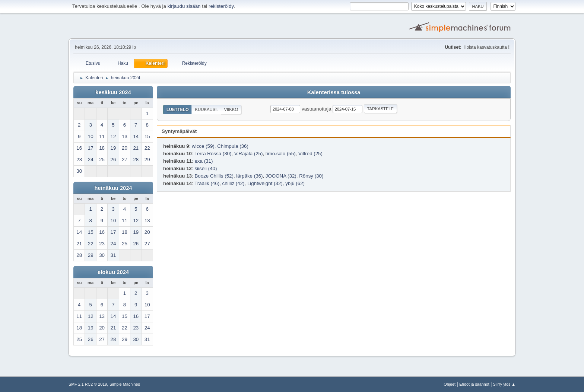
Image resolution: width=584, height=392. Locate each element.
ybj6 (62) (295, 183)
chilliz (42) (234, 183)
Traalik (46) (207, 183)
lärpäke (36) (249, 176)
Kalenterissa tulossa (334, 92)
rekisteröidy (221, 6)
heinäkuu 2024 (113, 188)
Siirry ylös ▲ (504, 384)
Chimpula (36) (233, 146)
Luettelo (178, 109)
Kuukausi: (207, 109)
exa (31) (204, 161)
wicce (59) (203, 146)
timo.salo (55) (281, 154)
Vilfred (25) (310, 154)
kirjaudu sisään (184, 6)
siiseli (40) (206, 168)
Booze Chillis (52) (214, 176)
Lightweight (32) (265, 183)
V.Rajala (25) (249, 154)
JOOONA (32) (281, 176)
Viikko (231, 109)
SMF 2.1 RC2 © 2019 (88, 384)
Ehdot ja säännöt (474, 384)
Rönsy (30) (311, 176)
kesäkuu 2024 (113, 92)
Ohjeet (450, 384)
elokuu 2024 (113, 272)
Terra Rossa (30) (213, 154)
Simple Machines (125, 384)
